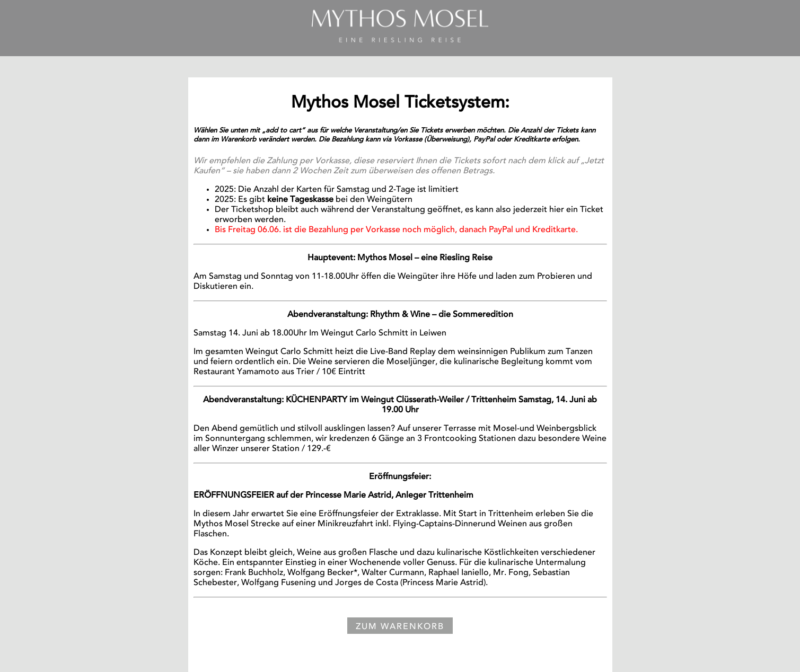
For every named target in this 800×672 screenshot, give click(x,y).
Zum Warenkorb (400, 627)
